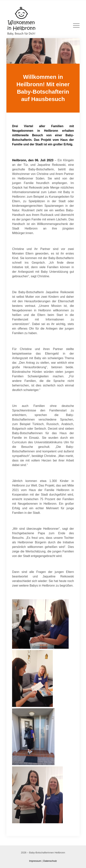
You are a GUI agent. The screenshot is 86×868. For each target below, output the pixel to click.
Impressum (35, 861)
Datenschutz (50, 861)
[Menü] (74, 26)
